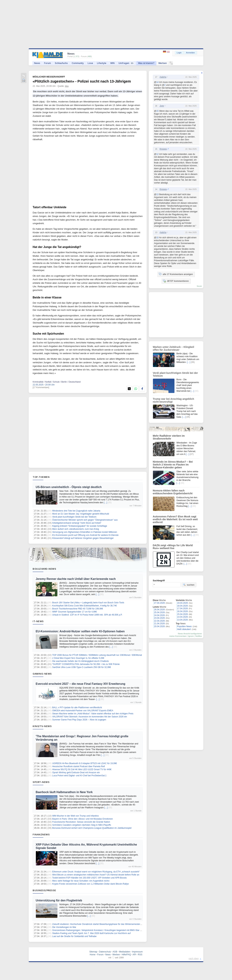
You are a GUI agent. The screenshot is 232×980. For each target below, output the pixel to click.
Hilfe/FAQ (126, 955)
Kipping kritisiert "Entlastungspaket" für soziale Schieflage (80, 526)
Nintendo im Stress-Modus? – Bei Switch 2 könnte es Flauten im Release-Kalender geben (173, 465)
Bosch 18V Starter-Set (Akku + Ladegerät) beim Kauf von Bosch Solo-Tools (88, 603)
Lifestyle (102, 63)
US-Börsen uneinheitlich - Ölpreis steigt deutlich (69, 487)
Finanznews (41, 834)
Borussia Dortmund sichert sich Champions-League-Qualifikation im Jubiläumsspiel (92, 828)
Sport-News (41, 782)
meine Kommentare (178, 636)
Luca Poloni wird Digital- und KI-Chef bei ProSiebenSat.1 (79, 776)
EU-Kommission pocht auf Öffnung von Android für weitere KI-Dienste (85, 535)
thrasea (163, 149)
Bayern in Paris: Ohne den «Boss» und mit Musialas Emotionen (82, 819)
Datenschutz (105, 952)
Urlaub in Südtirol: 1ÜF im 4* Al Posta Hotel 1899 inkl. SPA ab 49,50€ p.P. (87, 615)
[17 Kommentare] (41, 387)
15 (157, 111)
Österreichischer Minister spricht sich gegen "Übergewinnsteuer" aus (85, 520)
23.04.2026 (159, 618)
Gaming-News (42, 674)
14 (157, 82)
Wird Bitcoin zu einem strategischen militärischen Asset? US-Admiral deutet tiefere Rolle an (96, 875)
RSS (140, 955)
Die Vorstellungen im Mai (64, 927)
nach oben (194, 959)
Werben (163, 63)
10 (157, 238)
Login (179, 53)
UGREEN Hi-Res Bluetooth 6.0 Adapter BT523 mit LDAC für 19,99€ (85, 763)
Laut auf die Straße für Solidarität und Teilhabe (74, 936)
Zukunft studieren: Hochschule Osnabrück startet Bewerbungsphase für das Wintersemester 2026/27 (100, 924)
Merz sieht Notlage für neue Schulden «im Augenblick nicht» (81, 881)
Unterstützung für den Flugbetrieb (59, 900)
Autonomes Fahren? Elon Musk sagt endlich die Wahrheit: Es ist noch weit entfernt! (175, 519)
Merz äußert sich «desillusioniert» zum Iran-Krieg (76, 529)
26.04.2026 (159, 610)
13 (157, 194)
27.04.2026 (159, 603)
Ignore (191, 636)
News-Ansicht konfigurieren (190, 634)
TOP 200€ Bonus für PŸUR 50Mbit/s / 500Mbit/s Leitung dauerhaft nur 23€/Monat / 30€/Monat (97, 655)
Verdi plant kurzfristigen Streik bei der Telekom (74, 517)
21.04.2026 (159, 624)
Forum (48, 63)
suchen (189, 585)
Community (78, 63)
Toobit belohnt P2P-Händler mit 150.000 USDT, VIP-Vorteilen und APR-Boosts (89, 878)
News (37, 63)
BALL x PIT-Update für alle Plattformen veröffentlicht (77, 708)
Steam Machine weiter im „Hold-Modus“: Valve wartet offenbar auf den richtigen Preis (93, 714)
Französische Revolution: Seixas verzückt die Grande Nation (81, 822)
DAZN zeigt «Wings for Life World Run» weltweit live (173, 547)
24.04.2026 (159, 615)
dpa (67, 86)
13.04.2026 (183, 620)
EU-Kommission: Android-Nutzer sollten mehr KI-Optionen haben (80, 631)
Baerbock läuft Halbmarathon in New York (64, 792)
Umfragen (126, 63)
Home (93, 955)
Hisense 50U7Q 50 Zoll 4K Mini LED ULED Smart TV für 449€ (82, 769)
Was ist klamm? (146, 63)
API (134, 955)
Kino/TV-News (42, 726)
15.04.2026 (183, 614)
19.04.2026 (183, 603)
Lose (90, 63)
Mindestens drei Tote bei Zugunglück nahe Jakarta (76, 511)
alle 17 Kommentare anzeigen (176, 274)
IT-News (38, 621)
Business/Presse (44, 890)
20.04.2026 (159, 626)
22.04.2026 (159, 621)
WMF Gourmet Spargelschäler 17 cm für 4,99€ (74, 612)
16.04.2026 (183, 611)
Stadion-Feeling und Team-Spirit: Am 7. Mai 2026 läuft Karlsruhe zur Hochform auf (91, 933)
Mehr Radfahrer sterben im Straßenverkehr (169, 437)
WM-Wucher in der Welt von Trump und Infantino (75, 816)
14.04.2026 (183, 617)
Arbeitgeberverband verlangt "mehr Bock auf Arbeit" (77, 523)
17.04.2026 (183, 609)
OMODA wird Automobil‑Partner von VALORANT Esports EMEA (83, 711)
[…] (106, 503)
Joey (162, 106)
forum (199, 286)
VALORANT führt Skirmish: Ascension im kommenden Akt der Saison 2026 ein (90, 717)
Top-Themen (41, 477)
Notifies (199, 636)
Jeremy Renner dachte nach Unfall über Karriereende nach (76, 579)
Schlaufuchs (61, 63)
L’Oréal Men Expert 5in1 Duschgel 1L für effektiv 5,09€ (78, 658)
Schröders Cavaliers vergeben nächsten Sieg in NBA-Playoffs (82, 825)
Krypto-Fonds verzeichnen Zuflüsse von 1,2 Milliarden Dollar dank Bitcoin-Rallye (90, 884)
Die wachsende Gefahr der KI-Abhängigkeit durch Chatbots (81, 661)
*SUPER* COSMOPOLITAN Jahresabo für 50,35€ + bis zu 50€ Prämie (86, 664)
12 (157, 154)
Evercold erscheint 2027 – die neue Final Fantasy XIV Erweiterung (81, 684)
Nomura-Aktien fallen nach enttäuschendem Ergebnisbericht (173, 492)
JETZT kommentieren (176, 281)
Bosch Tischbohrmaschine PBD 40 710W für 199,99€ (78, 609)
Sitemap (93, 952)
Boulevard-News (44, 569)
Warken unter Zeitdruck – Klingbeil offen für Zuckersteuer (173, 348)
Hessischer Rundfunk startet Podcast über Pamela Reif (78, 766)
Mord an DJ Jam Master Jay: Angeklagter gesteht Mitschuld (81, 514)
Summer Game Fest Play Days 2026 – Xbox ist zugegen (79, 720)
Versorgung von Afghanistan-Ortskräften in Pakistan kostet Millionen (85, 532)
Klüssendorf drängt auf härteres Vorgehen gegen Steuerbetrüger (83, 538)
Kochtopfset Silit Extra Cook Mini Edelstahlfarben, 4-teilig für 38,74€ (84, 606)
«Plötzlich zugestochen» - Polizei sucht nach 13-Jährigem (82, 81)
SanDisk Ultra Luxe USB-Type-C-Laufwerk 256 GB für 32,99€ (81, 667)
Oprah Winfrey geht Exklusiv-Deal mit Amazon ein (76, 773)
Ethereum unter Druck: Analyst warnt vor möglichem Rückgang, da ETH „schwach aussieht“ (96, 872)
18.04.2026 (183, 606)
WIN (112, 63)
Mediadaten (125, 952)
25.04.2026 (159, 612)
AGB (115, 952)
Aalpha (163, 77)
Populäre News (184, 626)
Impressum (137, 952)
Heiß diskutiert (184, 629)
